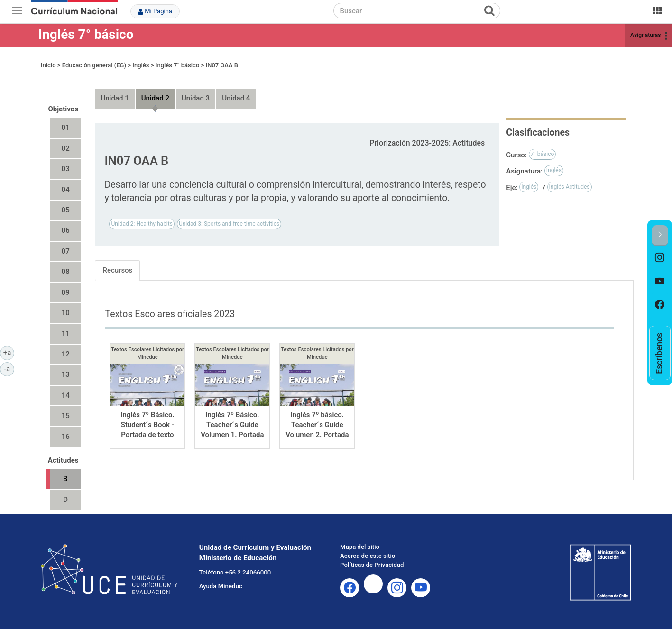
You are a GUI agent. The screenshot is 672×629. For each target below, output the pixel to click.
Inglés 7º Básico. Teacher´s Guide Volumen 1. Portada (232, 425)
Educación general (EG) (94, 65)
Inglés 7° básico (86, 34)
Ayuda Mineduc (221, 586)
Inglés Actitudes (570, 187)
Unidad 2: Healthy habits (142, 224)
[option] (660, 258)
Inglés (141, 65)
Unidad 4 (236, 98)
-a (9, 368)
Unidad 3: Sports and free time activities (229, 224)
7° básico (543, 154)
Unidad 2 (155, 98)
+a (9, 352)
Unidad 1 (115, 98)
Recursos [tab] (117, 270)
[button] (660, 235)
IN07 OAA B (221, 65)
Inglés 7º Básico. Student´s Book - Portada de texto (147, 425)
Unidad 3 (196, 98)
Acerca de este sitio (368, 556)
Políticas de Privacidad (372, 565)
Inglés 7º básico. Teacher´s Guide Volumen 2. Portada (317, 425)
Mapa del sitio (360, 547)
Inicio (48, 65)
